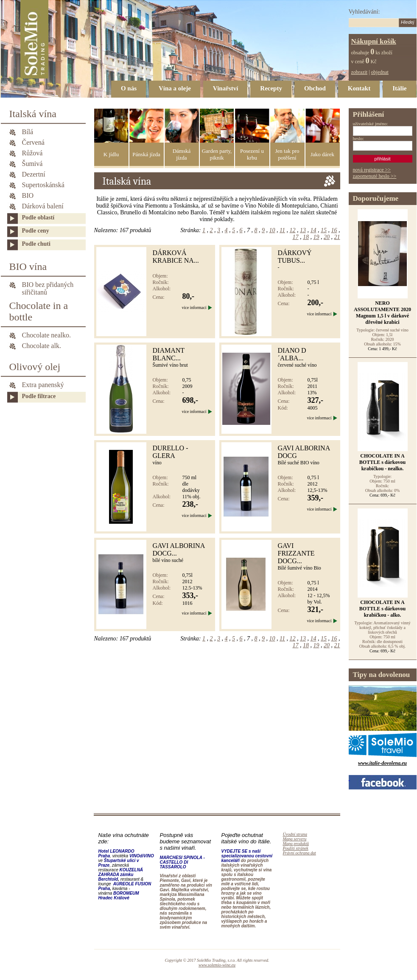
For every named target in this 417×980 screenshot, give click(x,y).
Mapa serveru (295, 839)
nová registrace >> (372, 170)
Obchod (315, 88)
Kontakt (359, 88)
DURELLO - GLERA (171, 452)
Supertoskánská (43, 185)
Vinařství (225, 88)
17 (296, 237)
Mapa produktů (296, 844)
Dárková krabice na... (176, 257)
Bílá (28, 132)
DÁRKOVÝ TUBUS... (295, 257)
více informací (194, 307)
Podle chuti (36, 244)
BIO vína (28, 267)
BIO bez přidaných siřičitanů (48, 285)
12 (293, 230)
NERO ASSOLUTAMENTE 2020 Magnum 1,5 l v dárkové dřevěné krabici (382, 313)
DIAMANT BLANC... (169, 354)
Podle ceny (36, 231)
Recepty (271, 88)
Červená (33, 142)
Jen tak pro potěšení (287, 154)
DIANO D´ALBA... (292, 354)
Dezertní (34, 174)
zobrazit (360, 72)
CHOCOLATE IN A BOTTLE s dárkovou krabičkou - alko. (382, 609)
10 (272, 230)
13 (303, 230)
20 (327, 237)
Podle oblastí (38, 218)
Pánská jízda (146, 154)
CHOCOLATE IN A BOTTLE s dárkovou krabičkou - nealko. (382, 462)
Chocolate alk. (42, 346)
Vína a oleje (175, 88)
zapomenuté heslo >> (375, 176)
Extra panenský (43, 385)
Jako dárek (322, 154)
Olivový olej (35, 367)
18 (306, 237)
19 (316, 237)
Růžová (32, 153)
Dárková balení (43, 206)
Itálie (399, 88)
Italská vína (33, 114)
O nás (129, 88)
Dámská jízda (182, 154)
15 (324, 230)
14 (313, 230)
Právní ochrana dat (299, 853)
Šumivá (32, 164)
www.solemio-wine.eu (217, 965)
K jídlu (111, 154)
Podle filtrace (39, 396)
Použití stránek (296, 848)
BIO (28, 195)
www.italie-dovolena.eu (382, 763)
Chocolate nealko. (47, 335)
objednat (380, 72)
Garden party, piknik (217, 154)
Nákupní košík (374, 41)
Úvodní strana (295, 834)
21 (337, 237)
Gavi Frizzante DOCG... (296, 553)
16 (334, 230)
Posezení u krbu (252, 154)
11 (282, 230)
